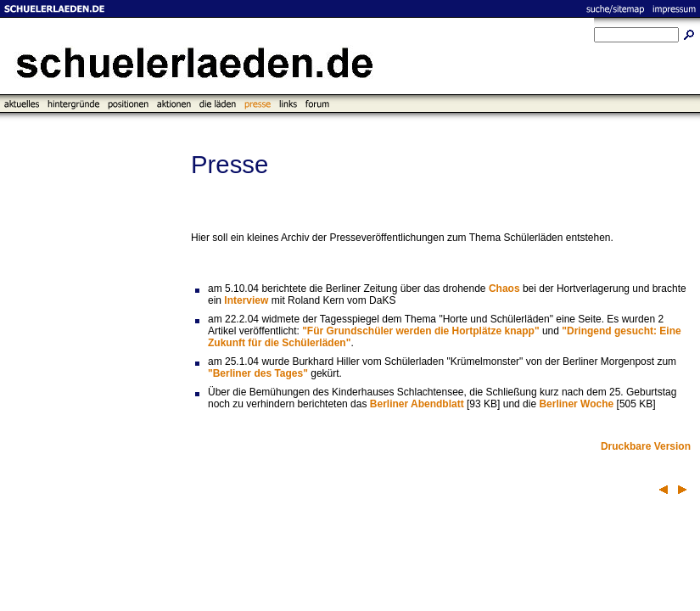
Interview (246, 300)
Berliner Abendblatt (417, 404)
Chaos (504, 289)
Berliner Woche (576, 404)
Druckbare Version (646, 446)
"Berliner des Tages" (258, 373)
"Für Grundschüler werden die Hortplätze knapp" (420, 331)
